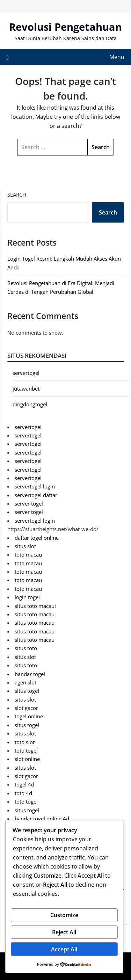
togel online (29, 716)
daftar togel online (37, 538)
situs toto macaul (35, 606)
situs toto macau (35, 614)
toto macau (28, 554)
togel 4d (24, 784)
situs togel (27, 691)
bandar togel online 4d (42, 819)
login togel (27, 597)
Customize (64, 915)
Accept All (64, 949)
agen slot (26, 682)
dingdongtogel (30, 404)
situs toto (26, 648)
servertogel (26, 373)
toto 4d (23, 793)
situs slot (25, 546)
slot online (27, 759)
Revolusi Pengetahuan (65, 27)
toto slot (25, 742)
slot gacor (26, 708)
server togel (29, 503)
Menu (117, 57)
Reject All (64, 932)
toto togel (26, 750)
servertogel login (35, 486)
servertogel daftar (36, 495)
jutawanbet (26, 389)
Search (17, 195)
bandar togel (30, 674)
